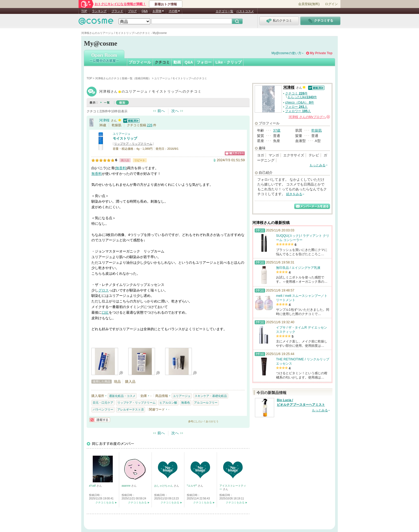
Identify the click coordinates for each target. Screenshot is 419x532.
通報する (100, 420)
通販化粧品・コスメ (122, 396)
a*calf (93, 486)
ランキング (99, 11)
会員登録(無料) (309, 4)
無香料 (121, 168)
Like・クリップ (228, 62)
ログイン (331, 4)
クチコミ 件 (296, 93)
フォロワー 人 (298, 111)
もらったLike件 (302, 97)
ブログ (132, 11)
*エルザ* (192, 486)
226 (150, 125)
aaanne (126, 486)
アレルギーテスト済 (131, 409)
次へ (175, 111)
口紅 (105, 312)
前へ (161, 111)
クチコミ (162, 62)
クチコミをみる (105, 503)
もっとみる (317, 165)
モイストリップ (125, 138)
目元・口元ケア (103, 403)
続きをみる (294, 194)
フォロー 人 (296, 107)
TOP (84, 11)
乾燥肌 (317, 130)
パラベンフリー (103, 409)
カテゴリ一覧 (224, 11)
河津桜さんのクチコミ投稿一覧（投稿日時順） (123, 78)
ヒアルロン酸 (168, 403)
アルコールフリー (206, 403)
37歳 (277, 130)
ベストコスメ (245, 11)
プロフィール (140, 62)
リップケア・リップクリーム (133, 144)
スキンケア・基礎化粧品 (211, 396)
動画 (177, 62)
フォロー (204, 62)
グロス (104, 290)
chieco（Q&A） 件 (300, 103)
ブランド (117, 11)
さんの (309, 117)
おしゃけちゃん (164, 486)
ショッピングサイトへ (235, 153)
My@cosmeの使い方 (286, 53)
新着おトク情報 (166, 4)
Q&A (145, 11)
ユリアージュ (122, 134)
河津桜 (104, 120)
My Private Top (321, 53)
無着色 (186, 403)
